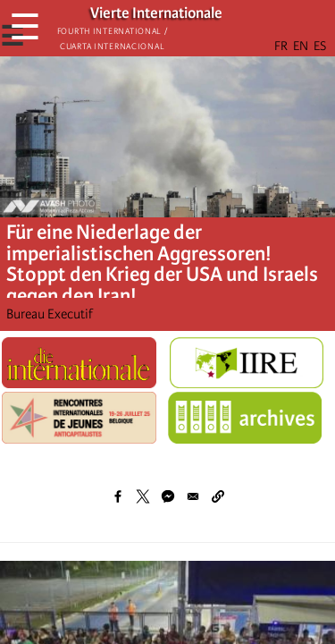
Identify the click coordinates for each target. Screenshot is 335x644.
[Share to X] (143, 496)
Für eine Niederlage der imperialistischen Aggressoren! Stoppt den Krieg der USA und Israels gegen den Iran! (162, 264)
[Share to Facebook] (118, 496)
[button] (218, 496)
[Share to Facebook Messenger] (168, 496)
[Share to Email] (193, 496)
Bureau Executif (50, 314)
